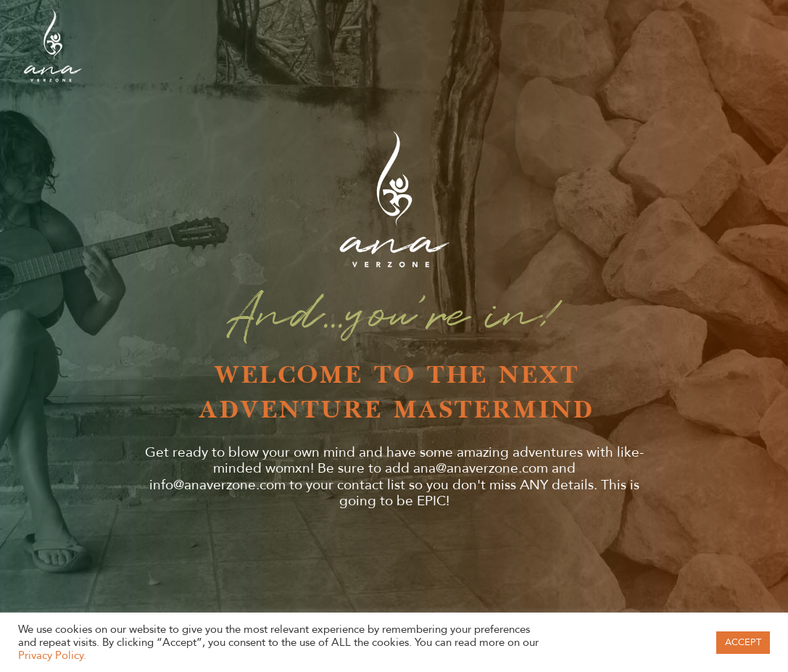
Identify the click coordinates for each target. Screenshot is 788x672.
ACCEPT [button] (743, 642)
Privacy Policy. (52, 655)
